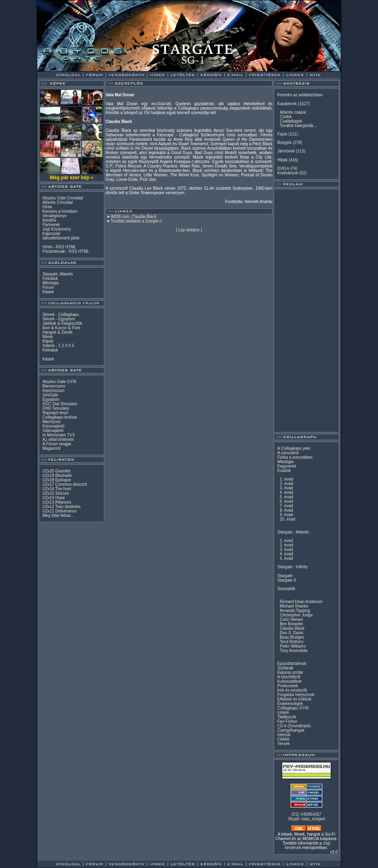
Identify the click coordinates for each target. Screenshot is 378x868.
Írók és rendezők (292, 690)
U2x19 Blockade (57, 475)
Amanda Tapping (295, 611)
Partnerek (51, 225)
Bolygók (285, 143)
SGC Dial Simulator (60, 404)
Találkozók (287, 717)
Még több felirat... (58, 516)
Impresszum (53, 391)
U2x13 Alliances (57, 502)
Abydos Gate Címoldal (63, 198)
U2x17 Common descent (65, 484)
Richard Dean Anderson (301, 602)
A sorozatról (288, 453)
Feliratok (50, 278)
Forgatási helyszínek (296, 695)
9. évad (286, 515)
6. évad (286, 501)
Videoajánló (53, 431)
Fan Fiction (287, 721)
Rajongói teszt (55, 413)
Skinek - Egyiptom (59, 319)
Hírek (47, 207)
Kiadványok (288, 173)
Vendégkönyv (55, 216)
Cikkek (283, 739)
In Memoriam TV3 (58, 435)
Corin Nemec (291, 619)
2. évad (286, 484)
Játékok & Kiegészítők (62, 323)
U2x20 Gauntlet (57, 471)
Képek (48, 292)
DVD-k (283, 168)
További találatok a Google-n (136, 221)
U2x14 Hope (54, 498)
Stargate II (287, 580)
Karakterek (287, 104)
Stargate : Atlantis (293, 532)
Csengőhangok (291, 730)
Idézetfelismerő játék (61, 238)
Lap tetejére (189, 230)
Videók (49, 346)
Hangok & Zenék (58, 332)
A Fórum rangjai (57, 444)
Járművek (286, 151)
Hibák (283, 160)
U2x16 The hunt (57, 489)
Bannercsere (54, 386)
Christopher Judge (296, 615)
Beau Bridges (292, 637)
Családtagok (291, 121)
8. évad (286, 510)
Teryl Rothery (292, 642)
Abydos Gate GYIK (60, 382)
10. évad (287, 519)
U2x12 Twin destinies (61, 507)
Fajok (282, 134)
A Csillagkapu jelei (294, 448)
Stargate (285, 576)
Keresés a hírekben (60, 211)
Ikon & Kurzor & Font (61, 328)
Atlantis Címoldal (58, 202)
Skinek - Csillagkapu (61, 314)
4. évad (286, 492)
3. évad (286, 488)
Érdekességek (290, 704)
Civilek (286, 117)
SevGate (50, 395)
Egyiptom (51, 399)
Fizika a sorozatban (295, 457)
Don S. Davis (291, 633)
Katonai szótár (290, 672)
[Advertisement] (306, 311)
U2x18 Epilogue (57, 480)
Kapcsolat (51, 234)
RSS (60, 247)
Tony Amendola (294, 651)
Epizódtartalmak (292, 664)
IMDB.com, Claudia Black (134, 217)
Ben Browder (291, 624)
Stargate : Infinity (292, 567)
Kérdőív (49, 220)
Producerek (288, 686)
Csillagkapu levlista (60, 417)
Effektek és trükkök (294, 699)
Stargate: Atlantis (58, 274)
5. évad (286, 497)
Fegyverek (287, 466)
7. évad (286, 506)
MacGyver (52, 422)
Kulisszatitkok (290, 681)
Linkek (283, 712)
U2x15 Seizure (56, 493)
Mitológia (51, 283)
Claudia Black (292, 628)
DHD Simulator (56, 408)
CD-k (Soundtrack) (294, 726)
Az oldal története (58, 439)
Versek (284, 744)
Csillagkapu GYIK (293, 708)
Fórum (48, 287)
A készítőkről (289, 677)
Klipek (48, 341)
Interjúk (284, 735)
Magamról (51, 448)
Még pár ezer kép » (71, 178)
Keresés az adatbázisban (300, 95)
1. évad (286, 479)
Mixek (48, 337)
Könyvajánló (53, 426)
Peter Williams (293, 646)
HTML (71, 247)
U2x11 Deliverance (60, 511)
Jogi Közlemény (57, 229)
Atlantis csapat (293, 112)
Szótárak (285, 668)
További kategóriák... (298, 126)
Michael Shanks (294, 606)
